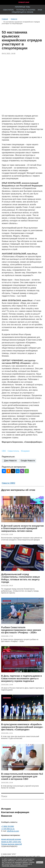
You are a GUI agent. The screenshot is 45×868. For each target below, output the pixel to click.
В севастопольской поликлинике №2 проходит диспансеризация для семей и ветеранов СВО (22, 776)
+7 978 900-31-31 (8, 829)
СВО (4, 451)
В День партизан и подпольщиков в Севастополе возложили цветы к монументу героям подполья (21, 678)
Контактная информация (15, 812)
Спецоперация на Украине (23, 12)
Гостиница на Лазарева (26, 10)
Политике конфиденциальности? (15, 866)
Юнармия (25, 451)
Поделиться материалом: (14, 467)
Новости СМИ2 (8, 483)
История (6, 809)
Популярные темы (22, 7)
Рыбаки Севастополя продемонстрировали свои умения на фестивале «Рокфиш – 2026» (21, 630)
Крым (40, 10)
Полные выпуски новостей (11, 844)
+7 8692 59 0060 (8, 826)
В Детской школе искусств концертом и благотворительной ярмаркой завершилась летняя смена (22, 528)
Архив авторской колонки (11, 839)
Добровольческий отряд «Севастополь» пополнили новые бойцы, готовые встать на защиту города (21, 578)
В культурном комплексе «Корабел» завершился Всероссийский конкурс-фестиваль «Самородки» (22, 727)
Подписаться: (8, 457)
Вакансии (7, 816)
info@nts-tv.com (13, 831)
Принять (40, 862)
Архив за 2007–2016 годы (11, 842)
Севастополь (8, 10)
